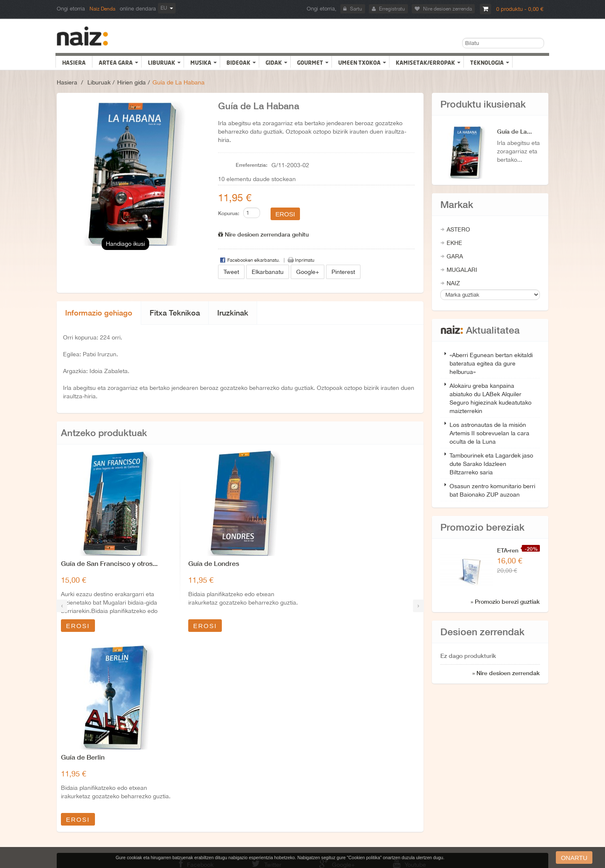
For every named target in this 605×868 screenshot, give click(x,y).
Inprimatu (305, 260)
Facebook (193, 711)
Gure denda (316, 765)
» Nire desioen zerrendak (506, 673)
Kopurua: (229, 213)
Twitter (265, 711)
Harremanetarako (322, 752)
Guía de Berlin (333, 563)
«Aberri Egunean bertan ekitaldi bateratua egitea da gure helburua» (491, 363)
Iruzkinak (233, 313)
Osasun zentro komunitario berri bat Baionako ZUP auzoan (492, 490)
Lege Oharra (196, 765)
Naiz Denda (102, 9)
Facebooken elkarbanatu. (254, 260)
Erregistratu (388, 9)
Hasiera (67, 82)
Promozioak (316, 778)
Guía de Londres (211, 563)
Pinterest (343, 272)
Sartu (353, 9)
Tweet (231, 272)
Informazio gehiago (99, 313)
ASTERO (458, 229)
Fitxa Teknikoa (175, 313)
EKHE (454, 243)
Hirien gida (132, 82)
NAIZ (453, 283)
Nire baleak (75, 778)
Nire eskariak (77, 791)
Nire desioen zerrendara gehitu (263, 234)
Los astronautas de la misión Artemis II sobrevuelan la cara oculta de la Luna (489, 433)
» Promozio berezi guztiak (505, 601)
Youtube (412, 711)
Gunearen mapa (320, 791)
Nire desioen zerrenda (443, 9)
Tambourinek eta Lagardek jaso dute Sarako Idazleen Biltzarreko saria (491, 464)
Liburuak (99, 82)
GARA (455, 256)
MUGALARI (462, 270)
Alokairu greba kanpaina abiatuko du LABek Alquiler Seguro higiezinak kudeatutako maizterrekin (491, 398)
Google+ (308, 272)
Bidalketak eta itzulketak (210, 752)
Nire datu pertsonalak (87, 765)
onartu (574, 858)
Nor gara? (194, 778)
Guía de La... (514, 131)
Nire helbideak (79, 752)
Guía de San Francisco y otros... (109, 563)
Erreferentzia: (251, 165)
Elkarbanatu (268, 272)
